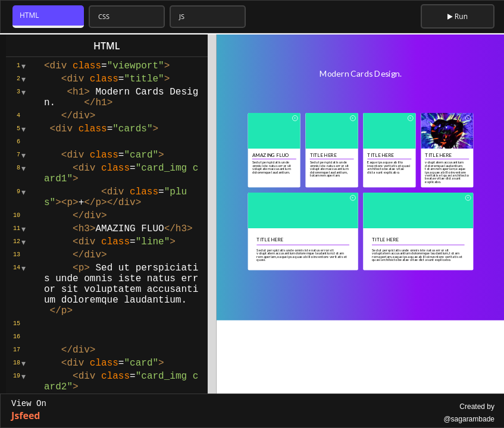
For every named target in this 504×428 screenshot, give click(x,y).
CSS (104, 16)
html (107, 46)
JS (182, 16)
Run (458, 16)
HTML (29, 15)
